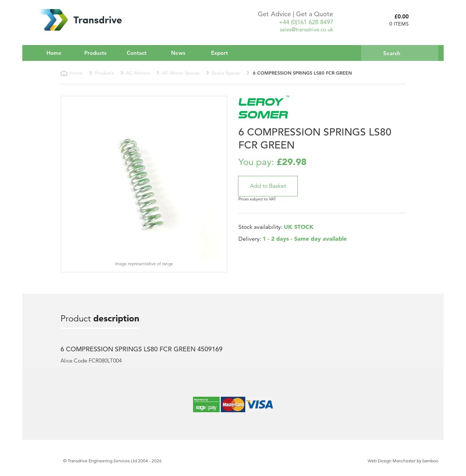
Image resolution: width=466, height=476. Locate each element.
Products (100, 53)
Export (219, 53)
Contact (137, 53)
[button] (268, 186)
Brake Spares (226, 73)
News (178, 53)
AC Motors (138, 73)
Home (54, 53)
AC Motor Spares (181, 73)
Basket (426, 20)
